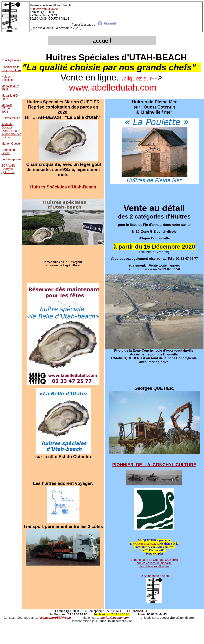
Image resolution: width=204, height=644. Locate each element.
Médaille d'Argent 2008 (7, 108)
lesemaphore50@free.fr (55, 618)
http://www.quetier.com (45, 9)
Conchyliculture (11, 60)
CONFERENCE (146, 544)
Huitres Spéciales (8, 78)
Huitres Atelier (11, 118)
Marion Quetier (11, 144)
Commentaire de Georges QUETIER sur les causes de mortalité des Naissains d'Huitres (154, 563)
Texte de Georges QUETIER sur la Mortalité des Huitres (11, 131)
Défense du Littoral (9, 152)
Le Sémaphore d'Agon (154, 576)
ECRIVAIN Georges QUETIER (8, 169)
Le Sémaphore (11, 159)
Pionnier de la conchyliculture (11, 69)
